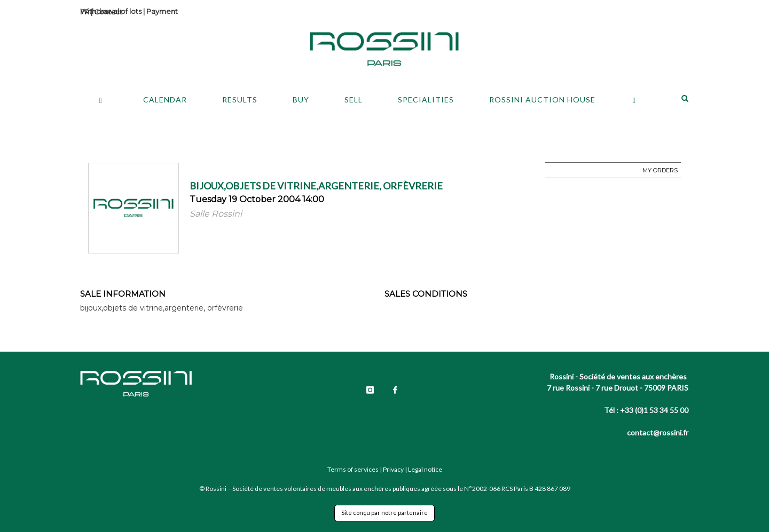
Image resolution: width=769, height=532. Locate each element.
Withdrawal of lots (111, 11)
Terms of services (353, 469)
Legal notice (425, 469)
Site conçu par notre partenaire (384, 513)
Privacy (393, 469)
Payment (162, 11)
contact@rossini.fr (658, 432)
